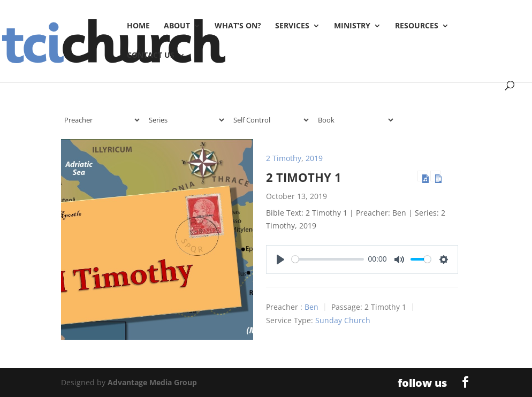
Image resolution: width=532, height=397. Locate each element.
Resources (417, 26)
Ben (311, 307)
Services (292, 26)
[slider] (328, 259)
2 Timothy (284, 158)
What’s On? (238, 26)
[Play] (280, 259)
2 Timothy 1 (304, 177)
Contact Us (151, 56)
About (177, 26)
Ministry (352, 26)
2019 (314, 158)
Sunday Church (343, 320)
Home (138, 26)
